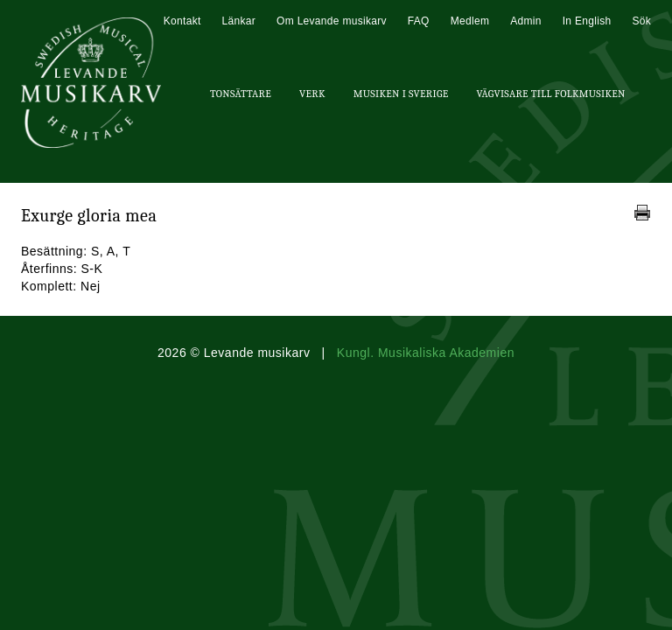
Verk (312, 94)
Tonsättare (241, 94)
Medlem (470, 21)
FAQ (419, 21)
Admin (526, 21)
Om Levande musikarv (332, 21)
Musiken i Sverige (401, 94)
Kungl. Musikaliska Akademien (426, 353)
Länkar (239, 21)
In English (587, 21)
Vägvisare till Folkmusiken (550, 94)
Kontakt (182, 21)
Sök (641, 21)
